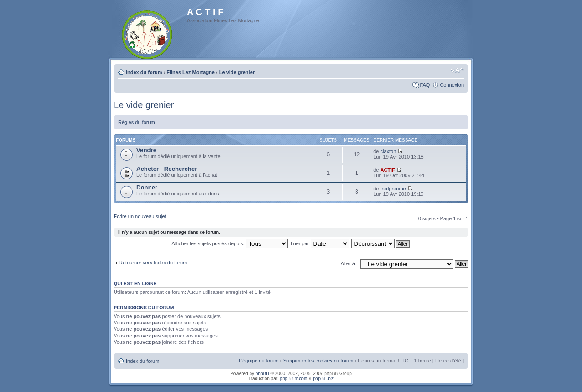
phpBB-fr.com (294, 379)
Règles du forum (137, 122)
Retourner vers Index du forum (153, 263)
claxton (388, 151)
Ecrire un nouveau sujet (140, 216)
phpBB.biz (323, 379)
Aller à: (349, 263)
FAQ (425, 85)
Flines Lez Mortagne (191, 72)
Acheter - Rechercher (167, 169)
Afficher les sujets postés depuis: (230, 243)
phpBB (262, 374)
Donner (147, 187)
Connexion (452, 85)
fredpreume (393, 189)
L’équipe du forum (258, 361)
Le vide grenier (237, 72)
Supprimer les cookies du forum (319, 361)
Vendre (146, 150)
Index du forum (144, 72)
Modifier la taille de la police (457, 70)
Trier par (319, 243)
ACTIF (387, 170)
